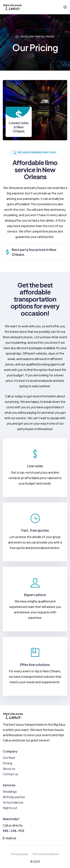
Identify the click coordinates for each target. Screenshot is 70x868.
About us (9, 769)
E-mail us (10, 838)
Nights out (10, 808)
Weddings (10, 791)
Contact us (11, 774)
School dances (13, 802)
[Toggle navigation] (65, 7)
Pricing (7, 763)
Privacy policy (20, 854)
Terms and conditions (46, 854)
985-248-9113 (14, 831)
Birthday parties (14, 797)
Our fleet (9, 758)
